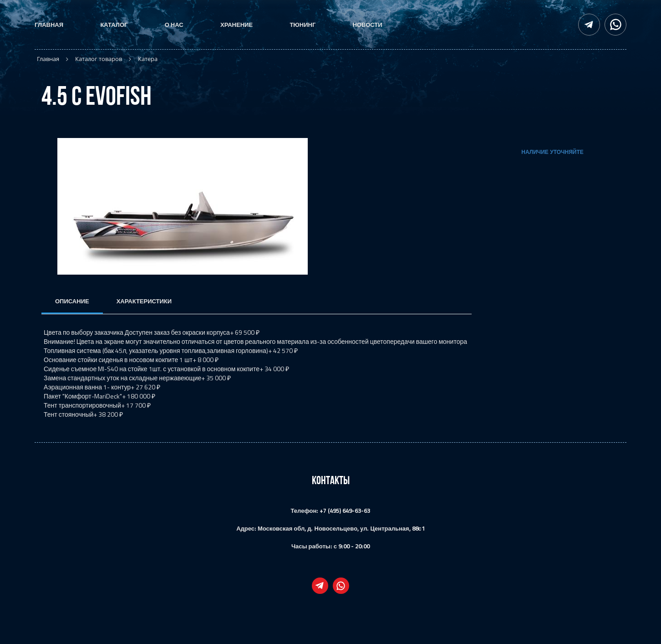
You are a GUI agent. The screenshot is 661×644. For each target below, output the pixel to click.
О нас (174, 25)
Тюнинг (303, 25)
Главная (49, 25)
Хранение (236, 25)
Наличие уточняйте (552, 152)
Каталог (114, 25)
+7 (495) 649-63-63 (345, 511)
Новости (368, 25)
